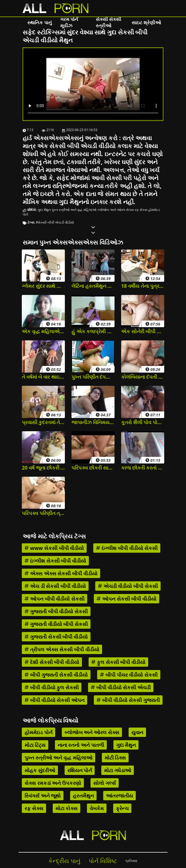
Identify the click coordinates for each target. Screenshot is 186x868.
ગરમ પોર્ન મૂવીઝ (69, 22)
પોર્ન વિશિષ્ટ (103, 861)
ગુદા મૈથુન (44, 210)
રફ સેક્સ (141, 210)
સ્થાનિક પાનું (39, 22)
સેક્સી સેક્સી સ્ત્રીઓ (108, 22)
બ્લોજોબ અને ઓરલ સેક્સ (116, 210)
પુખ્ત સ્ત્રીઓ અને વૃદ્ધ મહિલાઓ (74, 210)
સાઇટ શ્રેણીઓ (146, 22)
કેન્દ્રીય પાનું (64, 861)
